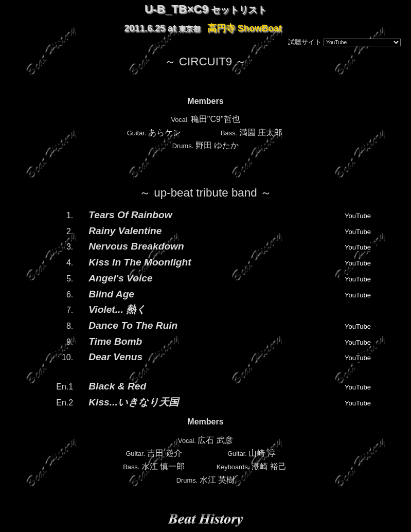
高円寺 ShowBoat (245, 28)
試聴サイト (305, 42)
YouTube (358, 216)
